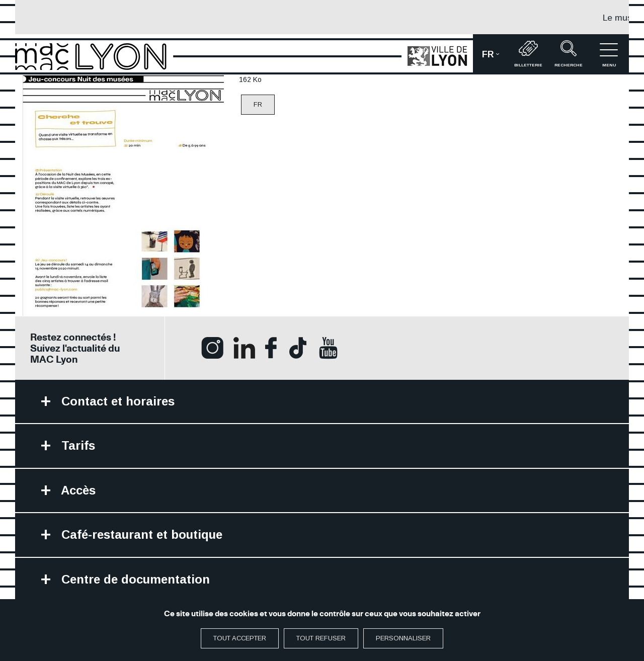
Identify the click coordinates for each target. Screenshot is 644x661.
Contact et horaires (116, 401)
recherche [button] (569, 54)
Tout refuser (321, 638)
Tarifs (76, 445)
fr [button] (495, 58)
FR (258, 104)
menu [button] (609, 54)
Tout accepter (240, 638)
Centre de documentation (134, 579)
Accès (77, 490)
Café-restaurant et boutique (140, 534)
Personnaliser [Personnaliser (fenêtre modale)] (403, 638)
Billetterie (528, 54)
